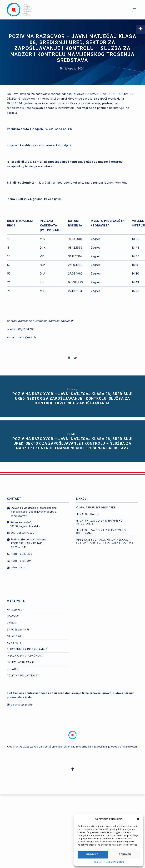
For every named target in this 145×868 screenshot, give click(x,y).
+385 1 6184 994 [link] (21, 561)
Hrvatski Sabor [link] (88, 514)
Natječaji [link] (14, 636)
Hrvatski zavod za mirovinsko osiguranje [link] (99, 522)
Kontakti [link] (14, 643)
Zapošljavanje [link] (18, 630)
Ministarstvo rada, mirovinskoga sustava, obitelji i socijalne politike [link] (105, 541)
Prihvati (93, 855)
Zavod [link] (12, 623)
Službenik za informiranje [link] (27, 649)
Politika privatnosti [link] (114, 862)
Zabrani (125, 855)
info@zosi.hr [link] (19, 567)
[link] (141, 29)
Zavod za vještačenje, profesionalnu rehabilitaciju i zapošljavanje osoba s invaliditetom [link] (84, 747)
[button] (138, 819)
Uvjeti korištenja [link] (21, 662)
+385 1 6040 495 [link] (21, 554)
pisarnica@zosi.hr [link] (22, 705)
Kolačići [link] (98, 862)
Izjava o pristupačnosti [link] (26, 656)
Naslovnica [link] (16, 610)
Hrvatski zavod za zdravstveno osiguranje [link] (101, 532)
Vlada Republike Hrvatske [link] (96, 507)
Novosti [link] (13, 616)
